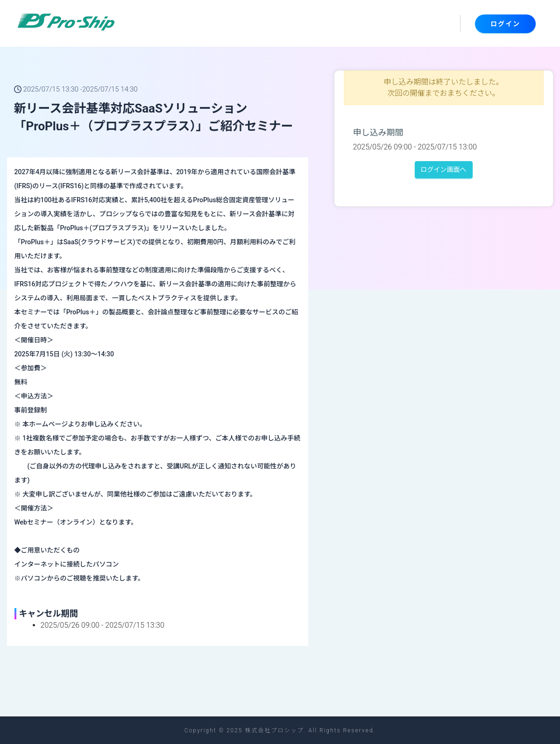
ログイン (505, 24)
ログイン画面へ (444, 170)
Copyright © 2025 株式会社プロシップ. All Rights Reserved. (280, 730)
